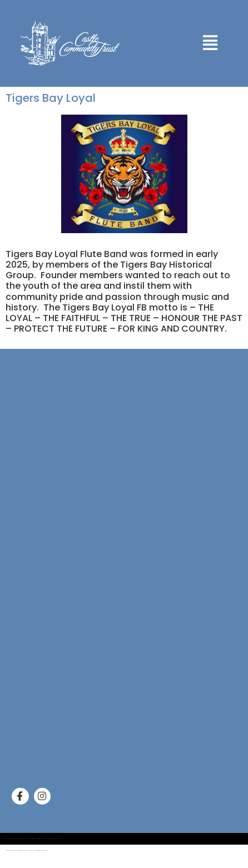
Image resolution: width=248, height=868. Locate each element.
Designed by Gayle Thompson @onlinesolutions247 (33, 839)
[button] (210, 43)
